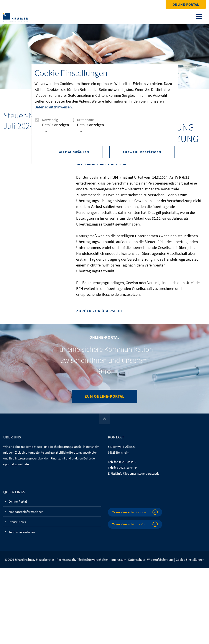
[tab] (52, 129)
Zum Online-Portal (104, 396)
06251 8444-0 (128, 462)
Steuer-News (17, 522)
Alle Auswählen (74, 152)
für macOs (128, 524)
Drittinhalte (82, 120)
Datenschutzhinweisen (53, 107)
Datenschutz (137, 560)
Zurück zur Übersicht (100, 311)
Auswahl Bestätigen (142, 152)
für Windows (130, 512)
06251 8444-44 (128, 468)
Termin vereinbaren (22, 532)
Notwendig (46, 120)
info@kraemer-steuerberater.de (138, 473)
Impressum (119, 560)
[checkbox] (37, 120)
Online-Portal (186, 4)
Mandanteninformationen (26, 512)
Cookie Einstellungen (190, 560)
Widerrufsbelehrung (160, 560)
